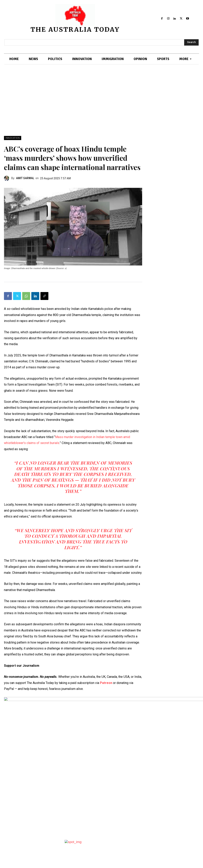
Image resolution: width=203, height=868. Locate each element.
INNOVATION (13, 138)
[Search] (191, 42)
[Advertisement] (101, 106)
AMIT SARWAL (25, 178)
